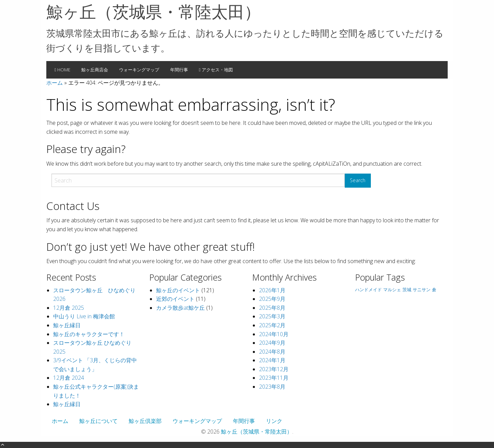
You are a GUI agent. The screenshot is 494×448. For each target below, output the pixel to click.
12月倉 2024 (69, 378)
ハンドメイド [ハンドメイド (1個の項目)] (368, 290)
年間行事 (179, 70)
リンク (274, 421)
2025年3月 (272, 316)
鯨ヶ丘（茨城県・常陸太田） (154, 11)
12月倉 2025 (69, 308)
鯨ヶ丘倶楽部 (145, 421)
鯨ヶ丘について (98, 421)
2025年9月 (272, 299)
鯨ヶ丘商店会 (95, 70)
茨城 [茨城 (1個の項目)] (407, 290)
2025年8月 (272, 308)
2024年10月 (274, 334)
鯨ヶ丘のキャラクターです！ (89, 334)
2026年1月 (272, 290)
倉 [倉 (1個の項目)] (434, 290)
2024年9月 (272, 343)
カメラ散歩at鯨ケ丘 (180, 308)
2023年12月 (274, 369)
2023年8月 (272, 387)
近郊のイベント (175, 299)
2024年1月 (272, 360)
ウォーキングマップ (139, 70)
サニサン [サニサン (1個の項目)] (422, 290)
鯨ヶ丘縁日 (67, 325)
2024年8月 (272, 352)
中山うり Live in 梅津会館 (84, 316)
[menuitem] (62, 70)
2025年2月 (272, 325)
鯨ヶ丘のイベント (178, 290)
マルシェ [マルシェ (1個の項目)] (392, 290)
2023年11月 (274, 378)
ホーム (55, 83)
